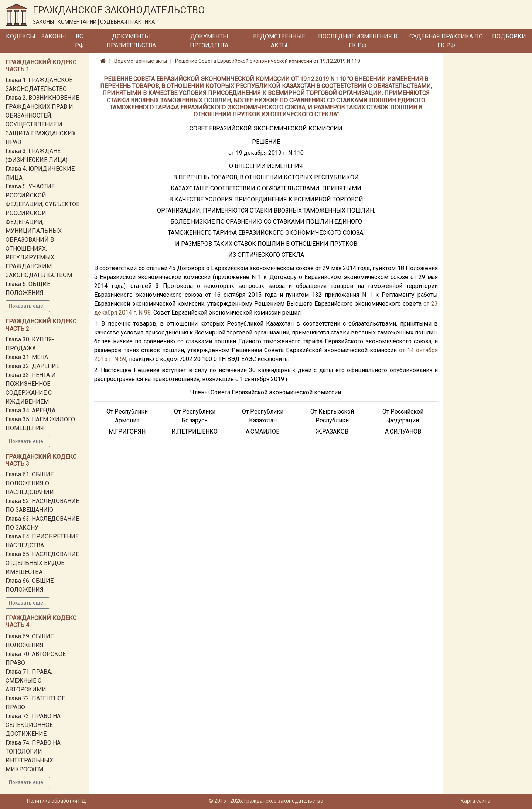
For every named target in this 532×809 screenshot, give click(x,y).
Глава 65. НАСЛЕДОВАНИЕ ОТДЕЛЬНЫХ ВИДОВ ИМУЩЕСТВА (42, 563)
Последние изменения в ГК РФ (358, 41)
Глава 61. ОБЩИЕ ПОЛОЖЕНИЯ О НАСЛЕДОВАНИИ (30, 483)
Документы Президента (209, 41)
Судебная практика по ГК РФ (446, 41)
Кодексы (21, 36)
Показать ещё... (28, 306)
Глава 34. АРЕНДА (30, 410)
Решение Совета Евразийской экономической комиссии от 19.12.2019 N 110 (268, 61)
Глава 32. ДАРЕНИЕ (33, 366)
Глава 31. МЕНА (27, 357)
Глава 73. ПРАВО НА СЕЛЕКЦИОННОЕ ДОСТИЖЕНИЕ (33, 725)
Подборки (509, 36)
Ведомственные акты (279, 41)
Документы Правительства (131, 41)
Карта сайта (475, 801)
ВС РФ (79, 41)
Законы (54, 36)
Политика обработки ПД (57, 801)
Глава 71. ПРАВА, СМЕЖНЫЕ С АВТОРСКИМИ (29, 681)
